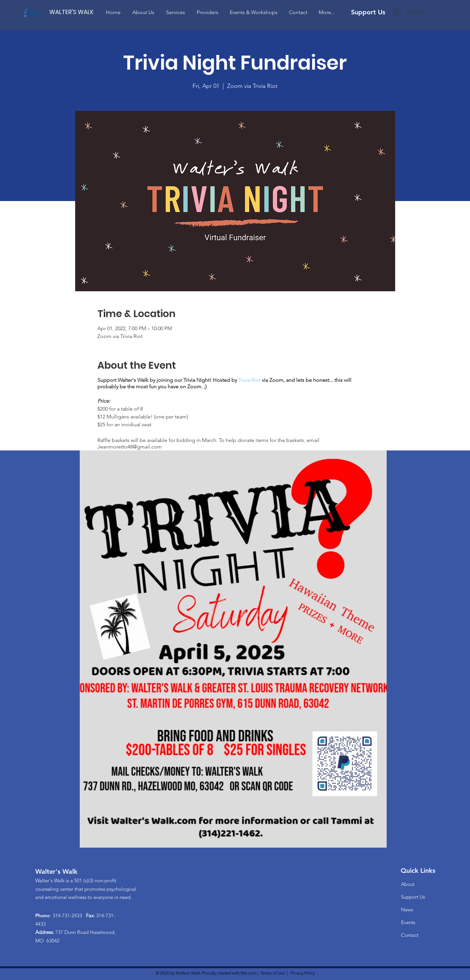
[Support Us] (368, 12)
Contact (410, 935)
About (408, 884)
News (407, 910)
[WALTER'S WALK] (71, 12)
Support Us (413, 897)
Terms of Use (273, 973)
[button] (143, 12)
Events (408, 922)
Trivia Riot (249, 380)
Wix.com (249, 973)
